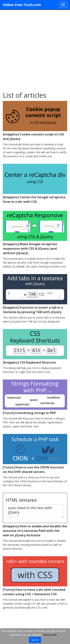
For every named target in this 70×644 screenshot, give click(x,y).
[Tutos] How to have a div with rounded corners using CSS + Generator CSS (34, 592)
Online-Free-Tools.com (22, 5)
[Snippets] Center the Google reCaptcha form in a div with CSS (34, 199)
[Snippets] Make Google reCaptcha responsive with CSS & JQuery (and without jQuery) (30, 248)
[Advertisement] (35, 49)
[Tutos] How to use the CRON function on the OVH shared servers (33, 469)
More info (50, 635)
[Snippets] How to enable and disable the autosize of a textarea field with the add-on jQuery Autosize (35, 531)
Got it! (35, 640)
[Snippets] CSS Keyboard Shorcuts (29, 362)
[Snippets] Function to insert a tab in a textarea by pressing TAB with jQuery (33, 310)
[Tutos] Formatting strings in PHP (29, 413)
